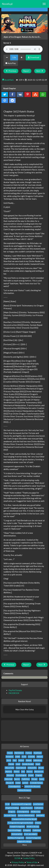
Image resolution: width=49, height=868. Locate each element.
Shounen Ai (39, 772)
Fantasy (29, 753)
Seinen (17, 772)
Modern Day (36, 812)
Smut (38, 764)
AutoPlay (11, 63)
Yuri (23, 772)
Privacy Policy (18, 862)
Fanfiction (26, 779)
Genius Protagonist (33, 838)
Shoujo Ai (10, 783)
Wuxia (41, 768)
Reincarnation (17, 834)
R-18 (7, 804)
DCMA (18, 858)
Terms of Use (32, 862)
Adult (18, 757)
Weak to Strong (33, 827)
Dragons (12, 812)
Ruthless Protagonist (16, 838)
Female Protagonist (17, 827)
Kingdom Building (12, 808)
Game (42, 779)
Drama (31, 775)
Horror (30, 772)
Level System (38, 804)
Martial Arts (19, 753)
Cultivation (39, 808)
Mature (40, 757)
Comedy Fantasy (36, 783)
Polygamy (27, 830)
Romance (10, 757)
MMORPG (40, 815)
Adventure (38, 760)
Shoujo (34, 779)
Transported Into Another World (24, 819)
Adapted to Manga (24, 841)
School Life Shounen (32, 786)
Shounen (10, 775)
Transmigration (14, 786)
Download (33, 57)
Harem (10, 753)
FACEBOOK (14, 693)
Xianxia (29, 760)
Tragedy (39, 775)
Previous (11, 71)
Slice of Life (10, 768)
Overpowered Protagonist (21, 804)
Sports (17, 779)
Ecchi (24, 757)
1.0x (14, 57)
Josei (18, 764)
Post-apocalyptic (31, 834)
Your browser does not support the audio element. (23, 49)
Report (26, 71)
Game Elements (27, 808)
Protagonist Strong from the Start (20, 823)
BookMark (8, 80)
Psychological (21, 775)
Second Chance (10, 815)
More (25, 845)
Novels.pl (7, 4)
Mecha (11, 764)
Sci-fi (9, 760)
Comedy (31, 757)
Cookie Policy (29, 858)
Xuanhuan (38, 753)
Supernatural (21, 768)
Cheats (38, 823)
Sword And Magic (15, 830)
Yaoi (15, 760)
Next (40, 71)
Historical (8, 779)
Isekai (18, 783)
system (25, 783)
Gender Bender (28, 764)
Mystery (9, 772)
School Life (32, 768)
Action (21, 760)
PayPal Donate (15, 690)
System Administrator (26, 815)
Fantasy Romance (24, 790)
